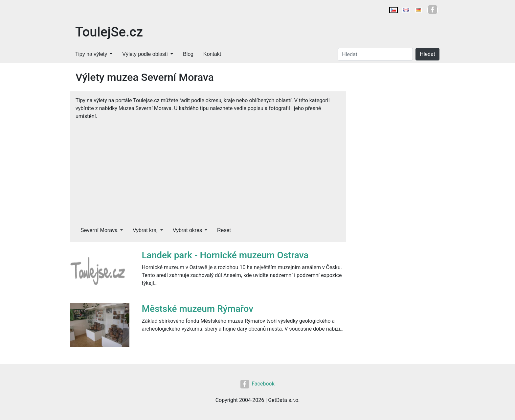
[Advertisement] (208, 170)
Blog (188, 54)
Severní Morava (99, 230)
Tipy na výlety (91, 54)
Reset (224, 230)
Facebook (257, 384)
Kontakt (212, 54)
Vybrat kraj (145, 230)
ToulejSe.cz (109, 32)
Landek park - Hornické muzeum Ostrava (225, 255)
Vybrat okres (187, 230)
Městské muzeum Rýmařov (198, 309)
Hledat (427, 54)
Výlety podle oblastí (145, 54)
